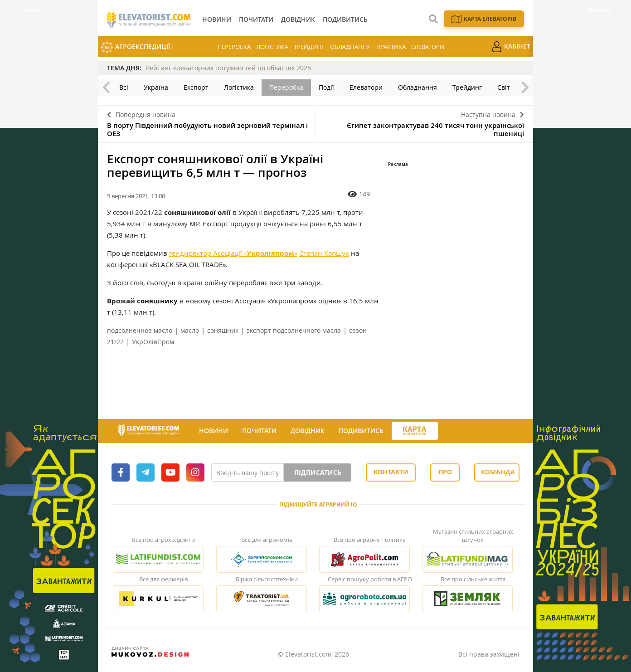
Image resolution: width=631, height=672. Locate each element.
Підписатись (318, 472)
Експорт (196, 87)
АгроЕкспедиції (135, 47)
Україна (156, 87)
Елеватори (428, 47)
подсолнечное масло (140, 330)
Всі (124, 87)
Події (326, 87)
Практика (391, 47)
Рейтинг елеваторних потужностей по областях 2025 (228, 68)
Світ (504, 87)
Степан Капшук (324, 253)
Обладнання (350, 47)
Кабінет (511, 47)
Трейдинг (309, 47)
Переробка (234, 47)
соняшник (223, 330)
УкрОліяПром (153, 342)
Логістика (272, 47)
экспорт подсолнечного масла (294, 330)
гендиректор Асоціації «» (233, 253)
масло (190, 330)
